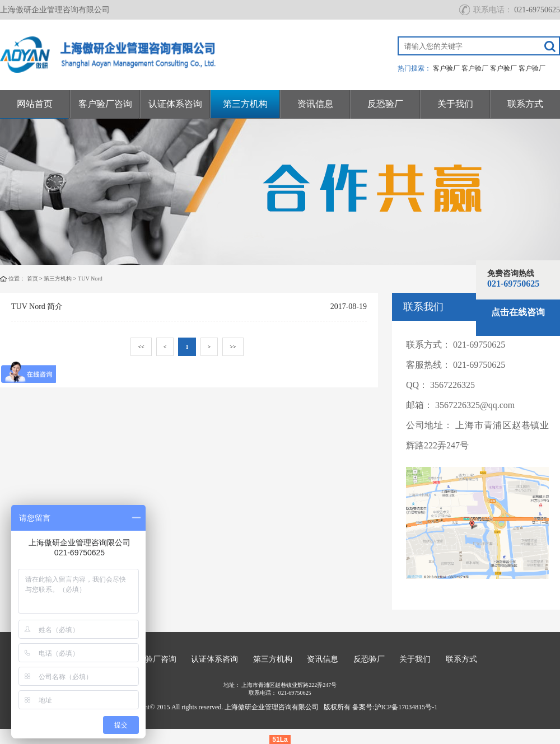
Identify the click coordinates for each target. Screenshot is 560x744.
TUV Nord (90, 279)
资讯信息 (315, 104)
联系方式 (525, 104)
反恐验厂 (385, 104)
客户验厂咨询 (105, 104)
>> (233, 347)
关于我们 (455, 104)
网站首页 (35, 104)
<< (141, 347)
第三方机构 (245, 104)
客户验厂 (446, 68)
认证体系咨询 (175, 104)
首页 (32, 279)
